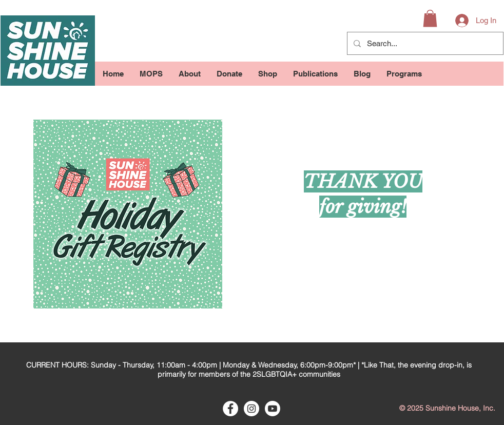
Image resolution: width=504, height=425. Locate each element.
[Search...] (424, 43)
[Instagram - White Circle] (251, 409)
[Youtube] (273, 409)
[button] (430, 18)
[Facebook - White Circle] (230, 409)
